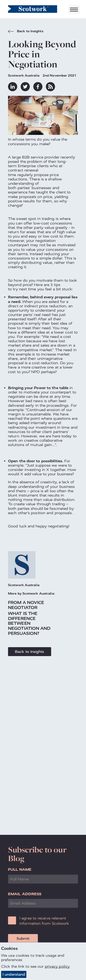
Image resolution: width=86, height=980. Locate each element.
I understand (14, 974)
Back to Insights (26, 32)
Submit (23, 939)
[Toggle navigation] (74, 9)
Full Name (20, 869)
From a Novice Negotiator (26, 605)
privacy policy (57, 967)
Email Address (25, 894)
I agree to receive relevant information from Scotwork (44, 921)
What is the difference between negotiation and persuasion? (29, 623)
